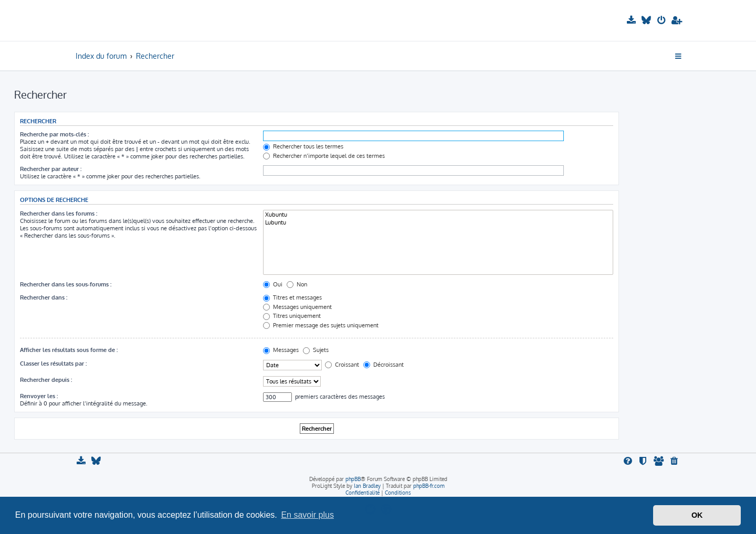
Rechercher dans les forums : (59, 213)
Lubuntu (438, 223)
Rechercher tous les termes (303, 146)
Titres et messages (292, 297)
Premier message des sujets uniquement (321, 325)
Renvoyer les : (39, 396)
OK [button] (697, 515)
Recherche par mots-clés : (54, 134)
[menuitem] (632, 20)
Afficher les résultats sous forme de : (69, 350)
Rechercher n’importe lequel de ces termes (324, 156)
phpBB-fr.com (429, 486)
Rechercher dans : (44, 297)
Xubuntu (438, 215)
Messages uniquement (297, 307)
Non (297, 284)
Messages (281, 350)
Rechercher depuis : (46, 380)
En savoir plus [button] (307, 515)
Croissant (342, 365)
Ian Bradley (367, 486)
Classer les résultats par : (53, 364)
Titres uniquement (292, 316)
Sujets (316, 350)
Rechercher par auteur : (51, 169)
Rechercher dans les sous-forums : (66, 284)
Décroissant (384, 365)
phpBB (353, 479)
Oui (273, 284)
